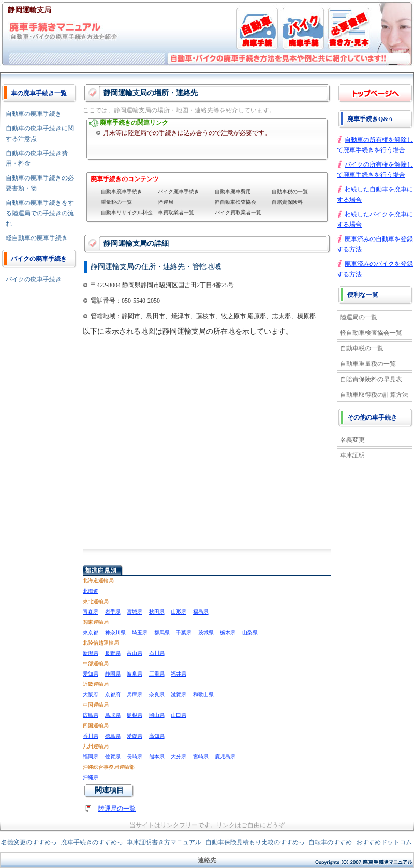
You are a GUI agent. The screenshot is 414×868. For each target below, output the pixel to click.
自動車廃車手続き (122, 192)
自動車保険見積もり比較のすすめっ (255, 842)
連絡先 (207, 860)
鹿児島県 (225, 757)
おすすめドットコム (384, 842)
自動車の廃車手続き (34, 114)
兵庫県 (135, 694)
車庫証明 (352, 455)
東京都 (91, 632)
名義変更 (352, 440)
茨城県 (206, 632)
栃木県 (228, 632)
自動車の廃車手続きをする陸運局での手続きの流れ (40, 213)
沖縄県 (91, 777)
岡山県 (157, 715)
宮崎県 (201, 757)
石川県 (157, 653)
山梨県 (250, 632)
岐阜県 (135, 674)
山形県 (179, 612)
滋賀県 (179, 694)
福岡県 (91, 757)
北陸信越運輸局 (101, 643)
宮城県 (135, 612)
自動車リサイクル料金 (127, 212)
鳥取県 (113, 715)
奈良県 (157, 694)
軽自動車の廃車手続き (37, 238)
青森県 (91, 612)
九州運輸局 (96, 746)
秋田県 (157, 612)
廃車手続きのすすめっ (92, 842)
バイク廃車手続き (179, 192)
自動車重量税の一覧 (368, 364)
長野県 (113, 653)
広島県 (91, 715)
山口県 (179, 715)
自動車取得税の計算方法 (374, 395)
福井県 (179, 674)
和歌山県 (203, 694)
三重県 (157, 674)
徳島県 (113, 736)
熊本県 (157, 757)
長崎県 (135, 757)
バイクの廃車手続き (34, 279)
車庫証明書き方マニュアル (164, 842)
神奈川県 (115, 632)
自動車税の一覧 (290, 192)
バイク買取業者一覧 (238, 212)
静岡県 (113, 674)
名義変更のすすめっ (29, 842)
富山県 (135, 653)
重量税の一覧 (116, 202)
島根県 (135, 715)
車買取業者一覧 (176, 212)
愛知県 (91, 674)
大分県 (179, 757)
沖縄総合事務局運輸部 (109, 767)
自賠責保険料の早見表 (371, 379)
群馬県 (162, 632)
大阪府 (91, 694)
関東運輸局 (96, 622)
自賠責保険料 (287, 202)
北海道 (91, 591)
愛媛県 (135, 736)
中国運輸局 (96, 705)
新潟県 (91, 653)
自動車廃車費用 (233, 192)
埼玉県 (140, 632)
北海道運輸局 (98, 581)
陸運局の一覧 (117, 809)
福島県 (201, 612)
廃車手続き (375, 93)
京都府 (113, 694)
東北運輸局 (96, 601)
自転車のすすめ (330, 842)
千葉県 (184, 632)
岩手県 (113, 612)
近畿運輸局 (96, 684)
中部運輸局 (96, 663)
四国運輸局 (96, 725)
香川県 (91, 736)
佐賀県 (113, 757)
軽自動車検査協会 (235, 202)
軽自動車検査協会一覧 (371, 333)
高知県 (157, 736)
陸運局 (166, 202)
